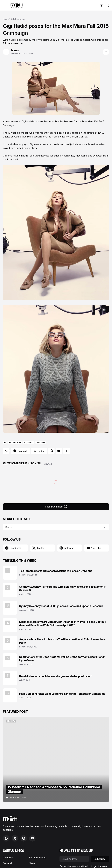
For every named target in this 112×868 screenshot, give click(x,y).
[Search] (107, 5)
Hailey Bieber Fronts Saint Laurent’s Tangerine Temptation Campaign (62, 694)
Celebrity (8, 857)
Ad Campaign (18, 19)
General (7, 863)
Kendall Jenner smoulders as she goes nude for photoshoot (56, 676)
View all (48, 464)
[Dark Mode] (101, 5)
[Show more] (66, 451)
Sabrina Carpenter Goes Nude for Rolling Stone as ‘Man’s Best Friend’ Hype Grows (62, 659)
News (32, 863)
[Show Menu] (5, 5)
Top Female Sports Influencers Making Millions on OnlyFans (56, 571)
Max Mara (41, 442)
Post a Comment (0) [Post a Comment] (56, 507)
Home (6, 19)
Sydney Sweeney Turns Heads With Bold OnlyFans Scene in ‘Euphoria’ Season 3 (63, 588)
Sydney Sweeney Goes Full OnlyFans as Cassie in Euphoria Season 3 (61, 606)
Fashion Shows (37, 857)
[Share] (106, 52)
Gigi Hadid (29, 442)
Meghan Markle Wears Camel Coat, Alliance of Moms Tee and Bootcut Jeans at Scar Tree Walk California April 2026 (62, 623)
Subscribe (100, 859)
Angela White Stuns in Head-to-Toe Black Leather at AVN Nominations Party (62, 641)
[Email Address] (74, 859)
